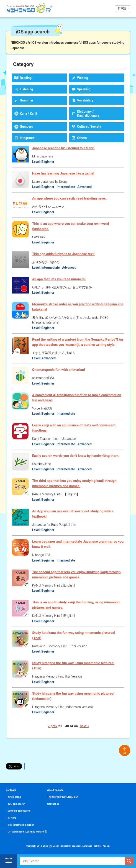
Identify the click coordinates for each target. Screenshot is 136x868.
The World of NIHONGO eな (63, 797)
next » (84, 726)
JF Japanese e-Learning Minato (26, 832)
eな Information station (21, 825)
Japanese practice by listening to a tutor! (63, 148)
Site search (14, 797)
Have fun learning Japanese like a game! (63, 173)
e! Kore (12, 818)
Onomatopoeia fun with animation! (59, 370)
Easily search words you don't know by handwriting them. (76, 456)
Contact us (53, 804)
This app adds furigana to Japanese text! (63, 254)
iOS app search (17, 804)
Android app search (19, 811)
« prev (53, 726)
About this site (55, 790)
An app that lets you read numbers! (59, 279)
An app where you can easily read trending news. (69, 198)
